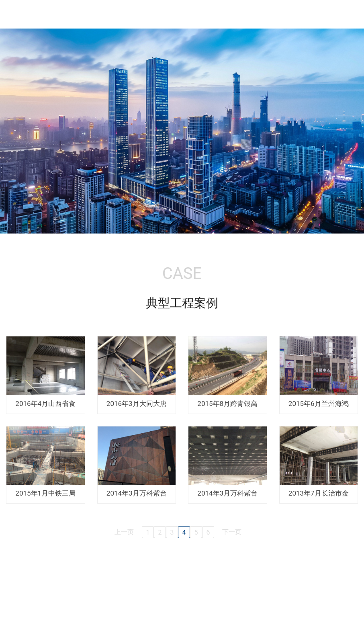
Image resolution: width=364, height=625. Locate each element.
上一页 (124, 532)
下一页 (232, 532)
